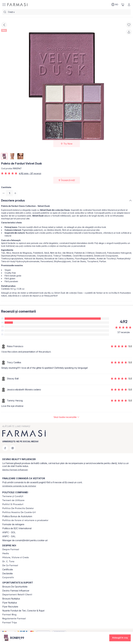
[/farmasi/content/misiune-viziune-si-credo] (16, 557)
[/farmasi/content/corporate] (8, 577)
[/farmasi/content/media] (6, 553)
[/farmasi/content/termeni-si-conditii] (13, 496)
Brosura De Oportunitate (15, 587)
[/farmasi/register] (15, 470)
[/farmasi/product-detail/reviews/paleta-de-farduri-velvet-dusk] (66, 418)
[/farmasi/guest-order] (19, 486)
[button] (120, 638)
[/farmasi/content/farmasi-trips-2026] (10, 623)
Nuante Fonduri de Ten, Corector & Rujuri (23, 611)
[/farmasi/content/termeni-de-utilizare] (13, 500)
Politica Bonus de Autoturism (17, 516)
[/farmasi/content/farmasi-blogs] (9, 615)
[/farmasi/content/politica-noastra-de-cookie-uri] (19, 512)
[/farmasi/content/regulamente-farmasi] (14, 619)
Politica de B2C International (17, 528)
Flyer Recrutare (10, 607)
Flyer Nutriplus (10, 603)
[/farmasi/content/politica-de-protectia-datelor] (18, 508)
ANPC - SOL (9, 532)
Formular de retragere (13, 524)
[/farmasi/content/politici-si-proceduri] (13, 504)
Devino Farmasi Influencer (16, 591)
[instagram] (13, 448)
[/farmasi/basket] (123, 5)
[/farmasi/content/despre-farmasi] (11, 549)
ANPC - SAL (9, 536)
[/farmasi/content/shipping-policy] (25, 520)
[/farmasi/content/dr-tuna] (8, 561)
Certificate (8, 569)
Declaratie (7, 573)
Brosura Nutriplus (11, 599)
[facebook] (5, 448)
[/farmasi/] (17, 5)
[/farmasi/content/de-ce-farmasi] (10, 565)
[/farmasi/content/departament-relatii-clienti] (17, 595)
